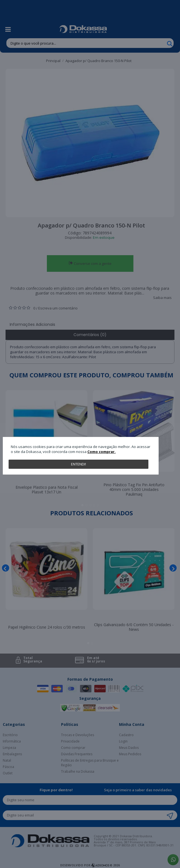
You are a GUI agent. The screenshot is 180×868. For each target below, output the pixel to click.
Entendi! (78, 464)
